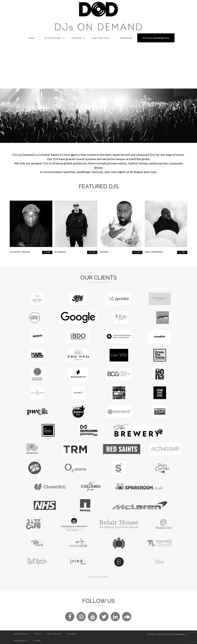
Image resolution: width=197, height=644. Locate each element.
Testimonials (126, 38)
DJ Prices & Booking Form (156, 38)
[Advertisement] (98, 65)
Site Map (71, 634)
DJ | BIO (47, 252)
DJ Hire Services (53, 38)
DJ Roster (77, 38)
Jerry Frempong (154, 252)
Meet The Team (54, 634)
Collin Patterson (20, 252)
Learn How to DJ (101, 38)
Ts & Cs (37, 634)
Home (31, 38)
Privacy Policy (21, 634)
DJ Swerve (60, 252)
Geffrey (104, 252)
